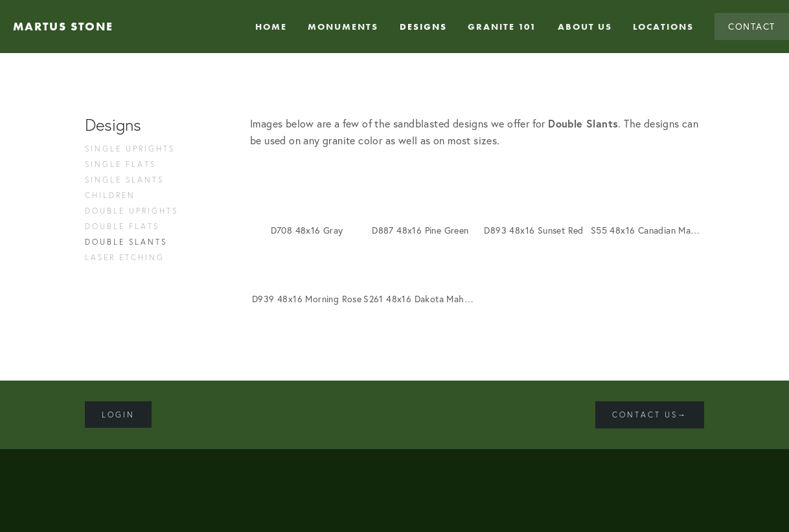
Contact (752, 27)
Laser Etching (125, 257)
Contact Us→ (650, 415)
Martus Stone (63, 26)
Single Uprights (130, 149)
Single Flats (120, 164)
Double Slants (126, 242)
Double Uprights (131, 211)
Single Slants (124, 180)
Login (118, 415)
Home (271, 27)
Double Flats (122, 226)
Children (110, 195)
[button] (307, 194)
